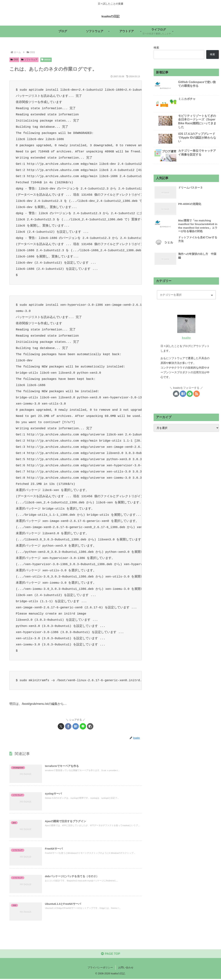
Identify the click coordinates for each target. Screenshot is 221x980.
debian (46, 60)
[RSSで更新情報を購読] (197, 394)
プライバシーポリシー (100, 969)
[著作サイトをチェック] (176, 394)
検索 (156, 48)
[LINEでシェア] (83, 726)
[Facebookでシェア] (68, 726)
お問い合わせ (126, 969)
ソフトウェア (29, 60)
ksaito (186, 338)
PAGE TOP (110, 955)
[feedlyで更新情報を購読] (190, 394)
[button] (90, 726)
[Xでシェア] (61, 726)
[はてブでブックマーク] (76, 726)
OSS (14, 60)
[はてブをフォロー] (183, 394)
